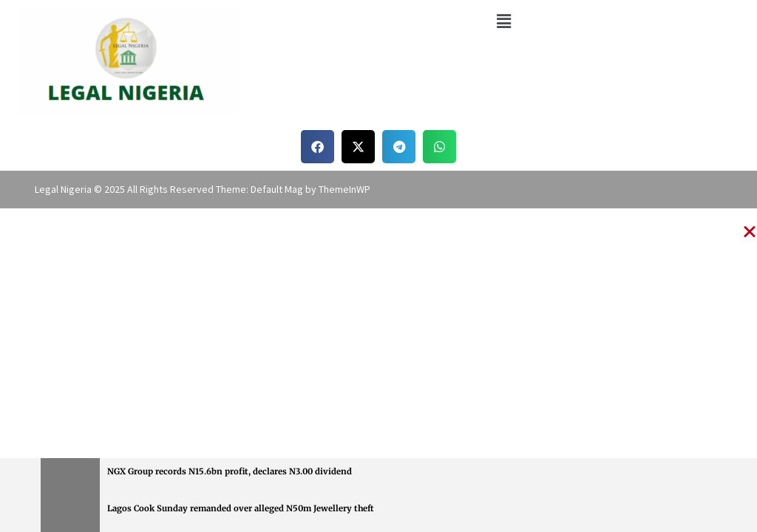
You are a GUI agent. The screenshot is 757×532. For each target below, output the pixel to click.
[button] (503, 21)
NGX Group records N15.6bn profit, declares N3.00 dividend (230, 471)
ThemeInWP (344, 189)
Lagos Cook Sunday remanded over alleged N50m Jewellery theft (241, 508)
